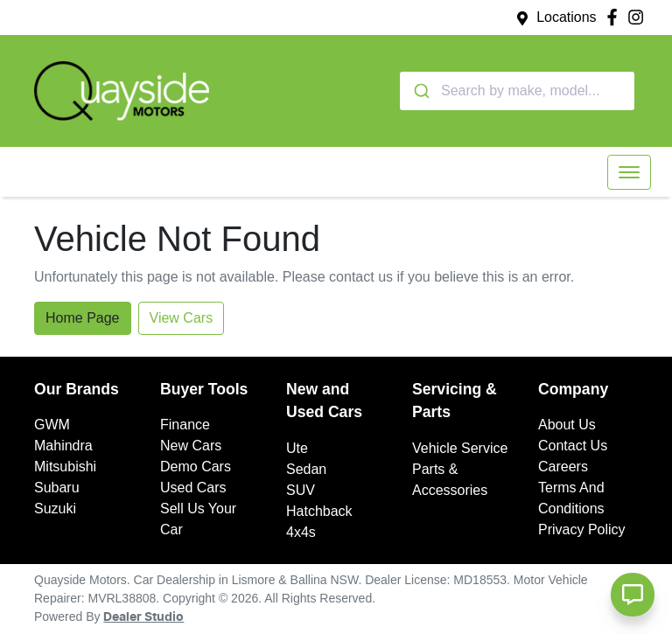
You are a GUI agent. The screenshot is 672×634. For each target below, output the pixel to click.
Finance (185, 425)
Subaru (57, 488)
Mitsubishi (65, 467)
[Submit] (420, 91)
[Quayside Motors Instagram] (639, 17)
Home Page (83, 318)
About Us (567, 425)
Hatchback (319, 511)
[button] (629, 172)
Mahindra (63, 446)
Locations (567, 17)
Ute (297, 448)
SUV (301, 490)
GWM (52, 425)
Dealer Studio (143, 617)
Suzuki (55, 509)
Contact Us (573, 446)
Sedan (306, 469)
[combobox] (517, 91)
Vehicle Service (460, 448)
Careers (563, 467)
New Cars (191, 446)
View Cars (182, 318)
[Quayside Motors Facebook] (616, 17)
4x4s (301, 532)
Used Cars (193, 488)
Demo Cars (196, 467)
